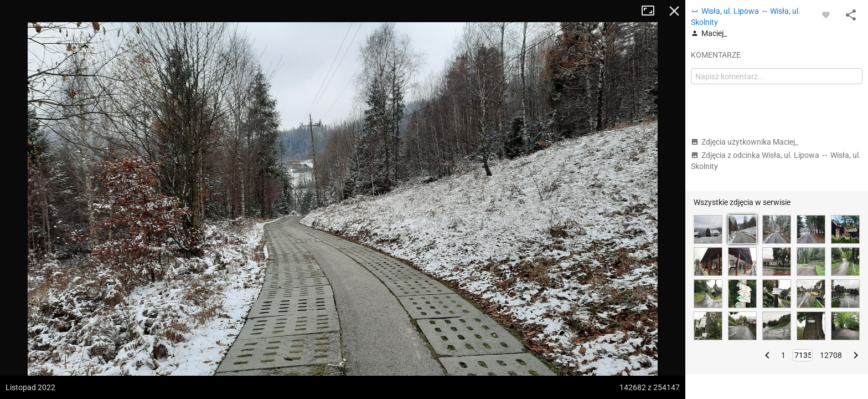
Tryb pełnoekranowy (652, 11)
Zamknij (674, 11)
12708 (831, 355)
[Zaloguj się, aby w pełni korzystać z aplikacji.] (826, 14)
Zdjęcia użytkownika (745, 142)
